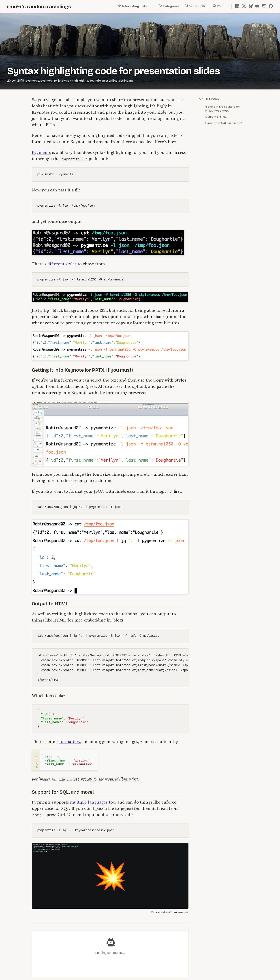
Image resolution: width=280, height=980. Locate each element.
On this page (209, 99)
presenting (110, 81)
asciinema (126, 81)
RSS (218, 6)
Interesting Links (133, 6)
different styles (62, 264)
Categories (169, 6)
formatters (70, 742)
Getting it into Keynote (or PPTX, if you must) (222, 108)
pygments (32, 81)
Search (196, 6)
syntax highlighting (75, 81)
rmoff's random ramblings (39, 7)
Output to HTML (216, 117)
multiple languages (89, 802)
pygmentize (49, 81)
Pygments (41, 153)
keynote (95, 81)
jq (59, 81)
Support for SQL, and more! (223, 123)
